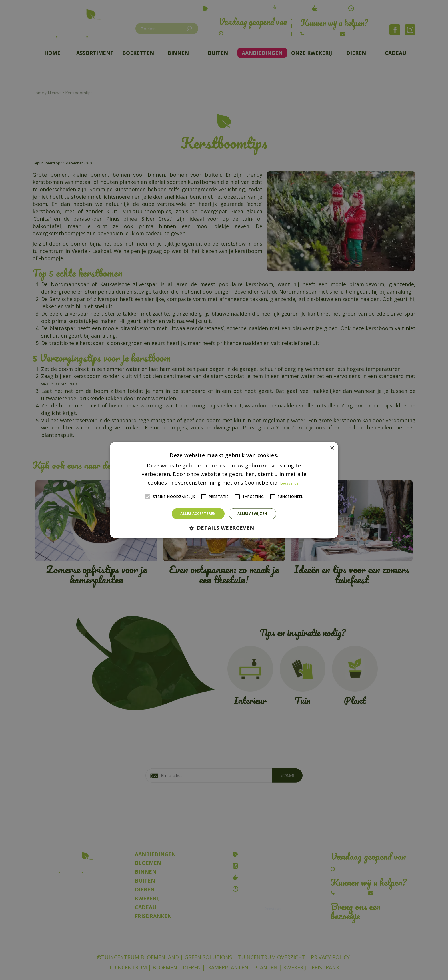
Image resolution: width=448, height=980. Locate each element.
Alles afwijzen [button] (252, 514)
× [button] (332, 448)
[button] (224, 528)
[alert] (224, 490)
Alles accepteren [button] (198, 514)
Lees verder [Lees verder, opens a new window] (290, 483)
